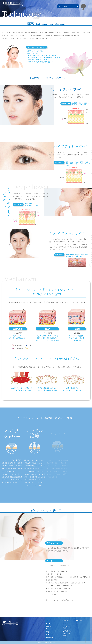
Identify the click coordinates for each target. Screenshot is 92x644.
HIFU (64, 623)
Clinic (48, 634)
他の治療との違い (68, 631)
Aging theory (50, 637)
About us (49, 623)
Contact (79, 620)
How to (49, 626)
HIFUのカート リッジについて (67, 627)
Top (48, 620)
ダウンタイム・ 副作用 (67, 635)
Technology (65, 620)
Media (48, 629)
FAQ (48, 632)
